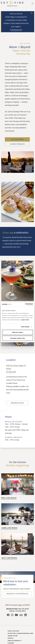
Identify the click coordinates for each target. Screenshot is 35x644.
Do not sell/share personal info (21, 633)
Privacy (11, 638)
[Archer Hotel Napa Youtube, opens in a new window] (16, 615)
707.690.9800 (21, 611)
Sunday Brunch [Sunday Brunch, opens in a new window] (17, 144)
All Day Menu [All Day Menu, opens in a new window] (17, 139)
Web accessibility (15, 641)
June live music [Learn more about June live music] (9, 528)
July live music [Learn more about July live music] (9, 558)
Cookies (11, 643)
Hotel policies (13, 631)
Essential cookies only (17, 338)
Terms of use (13, 636)
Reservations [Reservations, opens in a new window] (17, 403)
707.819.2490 (11, 372)
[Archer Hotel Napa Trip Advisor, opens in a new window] (21, 615)
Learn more (25, 320)
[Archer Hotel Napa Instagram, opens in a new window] (12, 615)
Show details (25, 327)
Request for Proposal (18, 594)
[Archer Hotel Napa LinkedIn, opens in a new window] (26, 615)
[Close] (32, 13)
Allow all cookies (17, 332)
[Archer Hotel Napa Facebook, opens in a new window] (8, 615)
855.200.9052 (24, 609)
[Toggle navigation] (33, 4)
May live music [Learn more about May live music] (9, 498)
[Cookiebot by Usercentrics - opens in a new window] (25, 304)
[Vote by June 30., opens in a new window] (16, 30)
